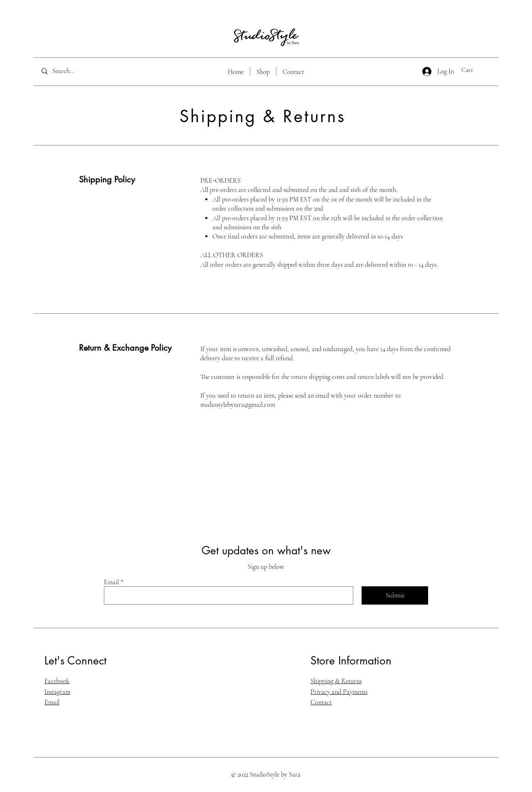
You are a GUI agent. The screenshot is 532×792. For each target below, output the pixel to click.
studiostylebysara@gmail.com (238, 405)
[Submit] (395, 595)
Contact (321, 702)
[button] (473, 70)
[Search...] (76, 71)
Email (111, 582)
